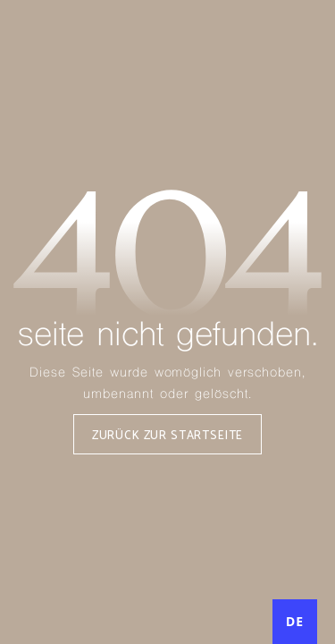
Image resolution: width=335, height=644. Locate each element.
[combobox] (295, 622)
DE (295, 621)
